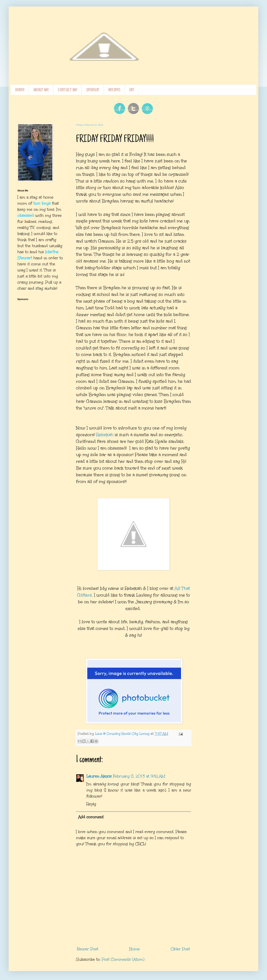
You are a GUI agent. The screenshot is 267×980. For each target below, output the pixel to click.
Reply (91, 804)
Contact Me (67, 90)
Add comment (91, 817)
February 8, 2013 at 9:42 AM (139, 776)
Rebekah (105, 435)
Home (20, 90)
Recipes (114, 90)
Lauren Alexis (99, 776)
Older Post (180, 949)
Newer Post (88, 949)
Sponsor (93, 90)
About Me (41, 90)
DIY (132, 90)
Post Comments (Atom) (123, 959)
